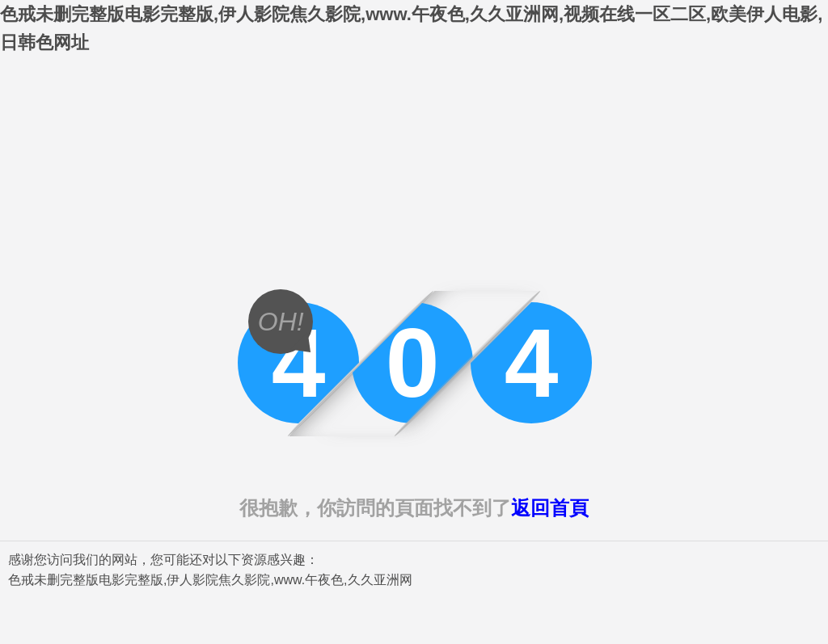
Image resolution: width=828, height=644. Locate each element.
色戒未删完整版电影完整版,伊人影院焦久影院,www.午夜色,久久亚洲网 (210, 580)
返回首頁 (550, 508)
